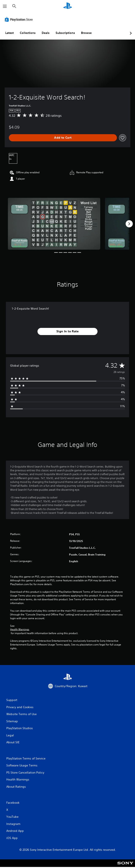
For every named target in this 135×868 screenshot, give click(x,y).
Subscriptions (65, 33)
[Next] (129, 224)
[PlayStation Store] (20, 19)
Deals (46, 33)
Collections (28, 33)
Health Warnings (20, 629)
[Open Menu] (5, 6)
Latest (9, 33)
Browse (86, 33)
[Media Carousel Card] (54, 224)
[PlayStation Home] (68, 6)
